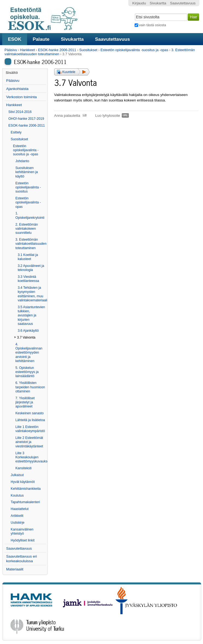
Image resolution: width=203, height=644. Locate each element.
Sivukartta (72, 39)
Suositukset (88, 50)
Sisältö (12, 73)
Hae (134, 13)
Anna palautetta (67, 116)
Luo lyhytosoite (108, 116)
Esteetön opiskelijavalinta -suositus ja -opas (134, 50)
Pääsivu (11, 50)
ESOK (15, 39)
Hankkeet (27, 50)
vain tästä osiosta (153, 25)
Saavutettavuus (112, 39)
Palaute (41, 39)
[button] (72, 72)
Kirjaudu (139, 3)
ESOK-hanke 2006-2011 (57, 50)
